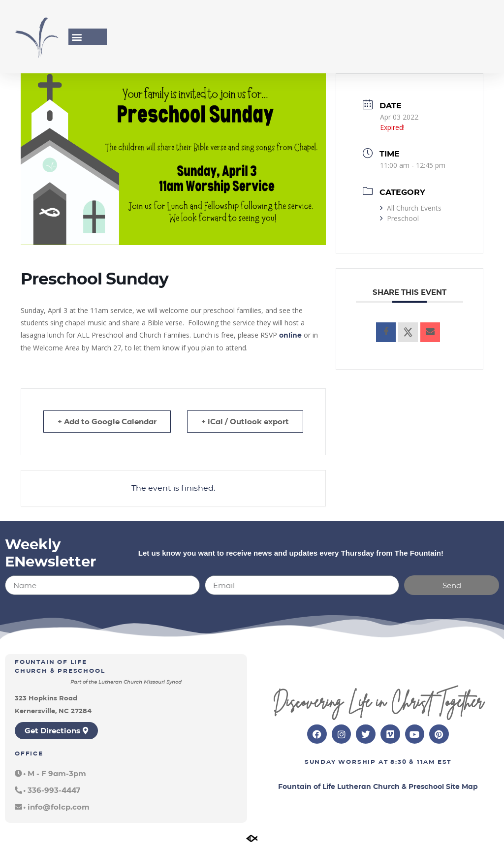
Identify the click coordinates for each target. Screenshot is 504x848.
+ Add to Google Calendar (107, 422)
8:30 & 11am (413, 762)
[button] (77, 37)
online (290, 335)
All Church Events (411, 208)
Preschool (399, 218)
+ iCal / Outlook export (245, 422)
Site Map (462, 786)
